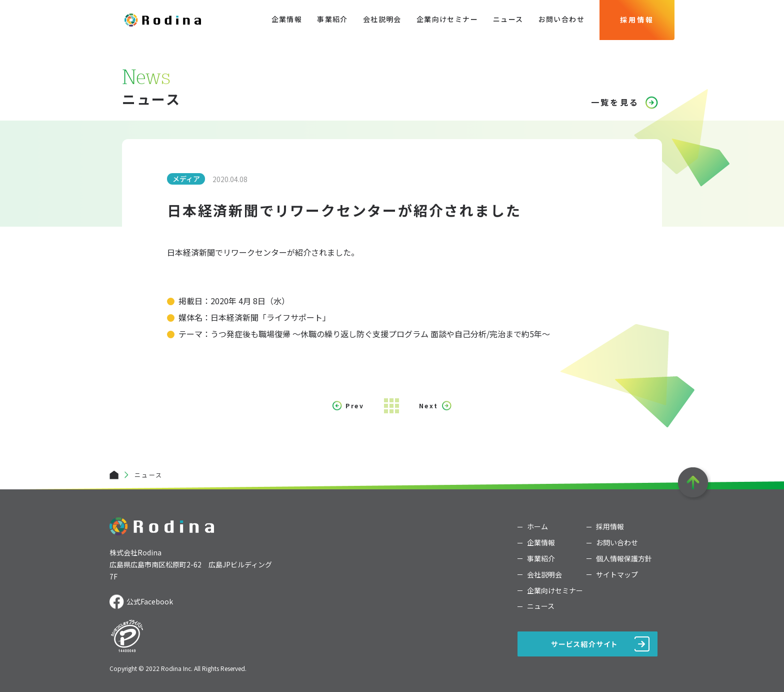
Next (429, 406)
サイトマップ (617, 575)
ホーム (537, 527)
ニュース (508, 19)
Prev (355, 406)
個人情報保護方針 (624, 559)
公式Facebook (150, 601)
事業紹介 (332, 19)
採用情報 (637, 20)
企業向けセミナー (447, 19)
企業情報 (287, 19)
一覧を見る (615, 102)
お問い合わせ (561, 19)
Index (391, 406)
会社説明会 (382, 19)
